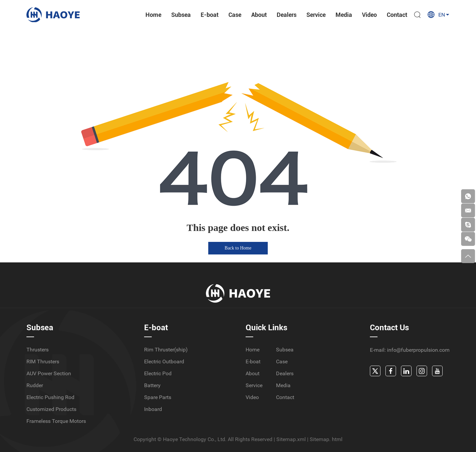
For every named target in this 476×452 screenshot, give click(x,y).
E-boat (210, 15)
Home (153, 15)
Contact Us (389, 328)
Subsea (181, 15)
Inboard (153, 409)
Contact (397, 15)
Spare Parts (158, 397)
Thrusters (38, 350)
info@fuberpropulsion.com (418, 350)
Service (316, 15)
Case (235, 15)
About (259, 15)
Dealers (287, 15)
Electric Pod (158, 373)
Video (369, 15)
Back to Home (238, 248)
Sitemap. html (326, 439)
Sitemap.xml (291, 439)
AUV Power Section (49, 373)
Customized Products (51, 409)
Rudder (35, 385)
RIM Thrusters (43, 362)
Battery (152, 385)
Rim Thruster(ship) (166, 350)
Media (344, 15)
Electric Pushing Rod (50, 397)
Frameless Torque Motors (56, 421)
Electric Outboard (164, 362)
